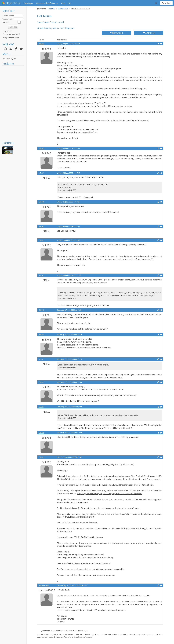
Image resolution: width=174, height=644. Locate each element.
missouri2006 (44, 585)
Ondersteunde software (46, 3)
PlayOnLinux (63, 9)
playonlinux (11, 3)
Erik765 (42, 44)
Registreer (7, 31)
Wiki (69, 3)
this (66, 231)
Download (166, 3)
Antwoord (149, 33)
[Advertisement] (13, 103)
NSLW (41, 173)
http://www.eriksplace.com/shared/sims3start (91, 563)
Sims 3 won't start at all (78, 630)
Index (53, 630)
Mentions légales (10, 59)
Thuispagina (28, 3)
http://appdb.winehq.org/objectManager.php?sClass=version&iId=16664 (110, 494)
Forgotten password (11, 34)
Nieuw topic (116, 33)
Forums (52, 9)
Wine (63, 3)
